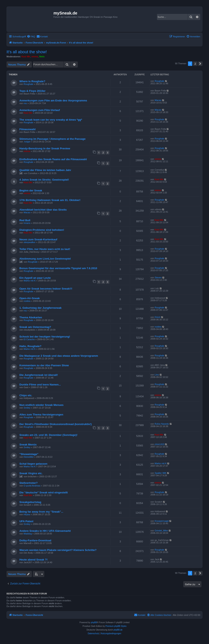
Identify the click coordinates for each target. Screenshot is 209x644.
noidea (27, 301)
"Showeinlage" (29, 454)
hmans (27, 223)
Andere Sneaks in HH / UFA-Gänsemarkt (45, 531)
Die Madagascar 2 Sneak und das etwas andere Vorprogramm (59, 356)
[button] (200, 64)
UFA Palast (26, 521)
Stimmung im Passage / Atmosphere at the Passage (52, 139)
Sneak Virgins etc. (31, 473)
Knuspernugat (162, 521)
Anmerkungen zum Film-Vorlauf (40, 110)
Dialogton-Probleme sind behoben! (42, 230)
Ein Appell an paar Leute (35, 278)
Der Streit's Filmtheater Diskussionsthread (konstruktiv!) (56, 424)
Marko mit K (30, 281)
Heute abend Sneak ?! (33, 560)
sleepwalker (30, 242)
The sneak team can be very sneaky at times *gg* (51, 120)
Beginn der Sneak (31, 190)
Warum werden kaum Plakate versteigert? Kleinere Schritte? (58, 550)
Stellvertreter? (28, 483)
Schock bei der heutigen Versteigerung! (45, 337)
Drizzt (158, 317)
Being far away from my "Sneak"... (41, 512)
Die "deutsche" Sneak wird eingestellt (44, 492)
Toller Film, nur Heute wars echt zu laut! (45, 249)
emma (35, 57)
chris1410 (160, 444)
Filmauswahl (27, 129)
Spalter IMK (161, 473)
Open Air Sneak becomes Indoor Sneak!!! (46, 289)
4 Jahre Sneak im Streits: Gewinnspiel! (44, 180)
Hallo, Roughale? (30, 346)
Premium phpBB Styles (116, 626)
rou (25, 103)
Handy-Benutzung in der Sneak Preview (45, 148)
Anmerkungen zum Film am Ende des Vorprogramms (53, 100)
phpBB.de (118, 630)
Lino (157, 375)
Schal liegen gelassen (33, 464)
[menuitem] (31, 37)
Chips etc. (26, 395)
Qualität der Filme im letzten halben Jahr (45, 170)
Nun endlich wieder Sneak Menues (41, 405)
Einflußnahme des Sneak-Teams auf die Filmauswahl (53, 159)
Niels (42, 57)
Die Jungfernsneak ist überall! (39, 375)
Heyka (27, 514)
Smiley (27, 408)
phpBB (94, 622)
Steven (158, 278)
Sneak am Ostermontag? (35, 327)
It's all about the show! (27, 52)
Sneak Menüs (28, 445)
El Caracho (29, 339)
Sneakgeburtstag (30, 502)
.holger (27, 142)
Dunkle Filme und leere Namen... (40, 385)
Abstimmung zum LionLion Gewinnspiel (45, 259)
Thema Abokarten (31, 317)
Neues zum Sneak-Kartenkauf (38, 239)
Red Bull (25, 220)
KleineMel (29, 457)
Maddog (28, 534)
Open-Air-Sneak (30, 298)
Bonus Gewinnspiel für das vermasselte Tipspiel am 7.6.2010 (58, 268)
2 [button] (195, 64)
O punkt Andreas (32, 486)
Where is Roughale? (32, 81)
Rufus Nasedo (162, 424)
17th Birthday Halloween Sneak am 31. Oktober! (50, 200)
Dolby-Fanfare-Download (35, 540)
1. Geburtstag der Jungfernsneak (41, 308)
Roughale (28, 84)
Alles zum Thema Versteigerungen (41, 415)
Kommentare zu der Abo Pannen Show (44, 365)
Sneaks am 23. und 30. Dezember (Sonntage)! (48, 435)
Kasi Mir (26, 57)
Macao (158, 100)
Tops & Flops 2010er (32, 91)
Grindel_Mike (161, 531)
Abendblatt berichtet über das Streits (43, 210)
